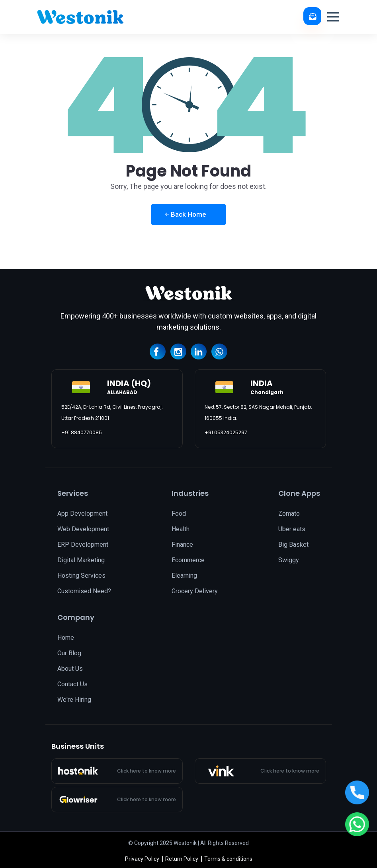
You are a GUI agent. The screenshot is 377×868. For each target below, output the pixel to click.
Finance (182, 545)
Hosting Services (81, 576)
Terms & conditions (228, 859)
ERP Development (83, 545)
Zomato (289, 514)
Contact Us (72, 684)
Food (179, 514)
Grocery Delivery (195, 591)
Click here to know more (147, 771)
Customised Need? (84, 591)
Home (66, 638)
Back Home (186, 214)
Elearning (184, 576)
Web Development (83, 529)
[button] (333, 17)
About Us (70, 669)
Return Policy (182, 859)
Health (181, 529)
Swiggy (289, 560)
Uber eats (292, 529)
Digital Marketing (81, 560)
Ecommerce (188, 560)
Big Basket (293, 545)
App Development (82, 514)
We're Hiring (74, 700)
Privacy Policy (142, 859)
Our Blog (69, 653)
